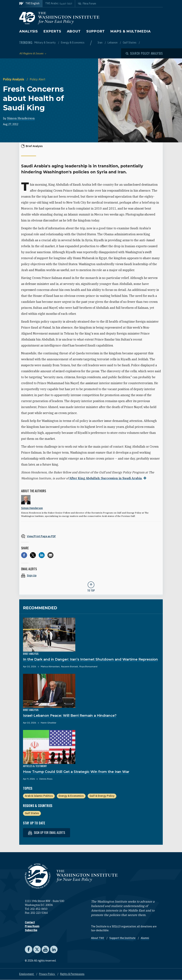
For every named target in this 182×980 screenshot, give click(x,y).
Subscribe (31, 930)
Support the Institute (123, 938)
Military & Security (45, 43)
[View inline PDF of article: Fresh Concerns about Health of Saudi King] (91, 536)
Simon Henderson (21, 118)
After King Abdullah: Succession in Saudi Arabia (106, 478)
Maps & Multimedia (131, 31)
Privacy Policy (47, 974)
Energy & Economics (73, 43)
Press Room (32, 926)
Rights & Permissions (72, 974)
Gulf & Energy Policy (102, 796)
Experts (52, 31)
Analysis (29, 31)
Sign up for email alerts (47, 833)
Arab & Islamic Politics (39, 796)
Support (96, 31)
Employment (27, 974)
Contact (30, 922)
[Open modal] (144, 53)
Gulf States (130, 43)
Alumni (145, 938)
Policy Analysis (14, 79)
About (74, 31)
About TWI (98, 938)
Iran (100, 43)
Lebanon (113, 43)
